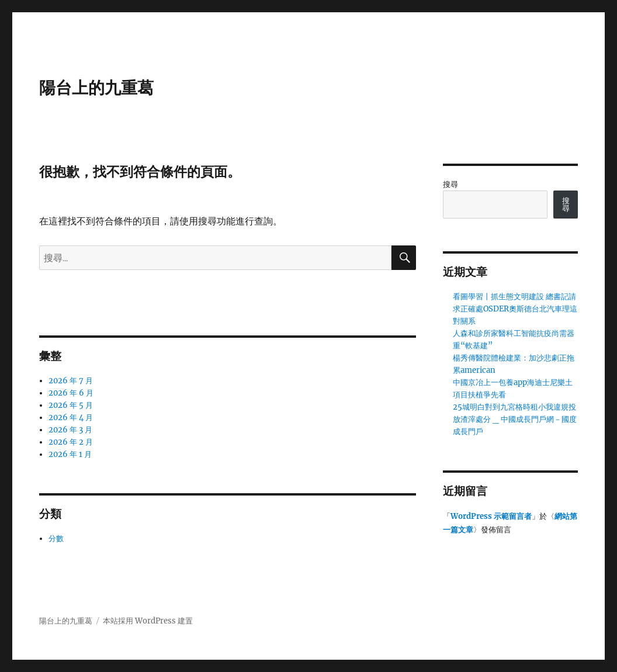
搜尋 (450, 184)
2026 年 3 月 (70, 430)
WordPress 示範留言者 (491, 516)
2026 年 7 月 (71, 381)
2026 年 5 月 (71, 405)
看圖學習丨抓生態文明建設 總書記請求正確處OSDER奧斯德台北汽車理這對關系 (515, 309)
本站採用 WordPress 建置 (148, 621)
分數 (56, 538)
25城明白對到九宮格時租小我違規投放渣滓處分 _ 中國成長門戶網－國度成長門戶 (515, 419)
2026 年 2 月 (71, 442)
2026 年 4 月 (71, 418)
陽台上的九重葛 (96, 88)
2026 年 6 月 (71, 393)
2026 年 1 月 (70, 454)
